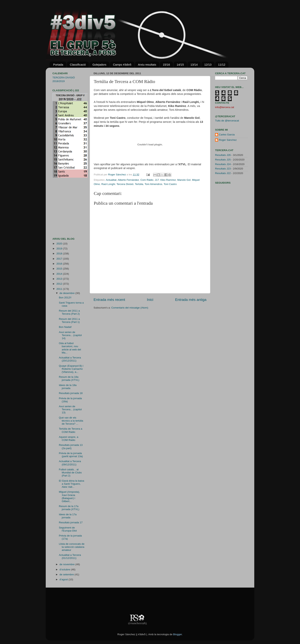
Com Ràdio (147, 180)
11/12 (222, 65)
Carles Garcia (227, 135)
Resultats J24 (223, 164)
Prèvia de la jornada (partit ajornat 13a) (71, 455)
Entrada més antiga (191, 300)
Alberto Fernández (128, 180)
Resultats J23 (223, 169)
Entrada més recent (109, 300)
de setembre (67, 574)
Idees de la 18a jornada (68, 387)
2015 (60, 269)
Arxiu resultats (147, 65)
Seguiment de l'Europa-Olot (68, 529)
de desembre (67, 293)
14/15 (180, 65)
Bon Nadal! (65, 327)
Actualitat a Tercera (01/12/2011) (70, 556)
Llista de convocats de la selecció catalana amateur (72, 547)
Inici (150, 300)
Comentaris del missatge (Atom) (130, 308)
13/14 (194, 65)
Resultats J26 (223, 155)
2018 (60, 254)
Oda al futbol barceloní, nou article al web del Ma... (70, 348)
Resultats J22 (223, 173)
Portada (58, 65)
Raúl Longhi (108, 184)
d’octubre (65, 570)
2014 (60, 274)
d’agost (64, 579)
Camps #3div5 (122, 65)
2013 (60, 279)
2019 (60, 249)
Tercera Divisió (125, 184)
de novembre (67, 564)
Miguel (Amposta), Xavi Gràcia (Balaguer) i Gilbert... (69, 497)
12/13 (208, 65)
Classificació (78, 65)
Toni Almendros (153, 184)
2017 (60, 259)
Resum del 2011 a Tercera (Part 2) (69, 312)
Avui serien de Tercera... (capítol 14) (70, 335)
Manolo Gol (184, 180)
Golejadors (99, 65)
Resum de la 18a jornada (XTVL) (69, 378)
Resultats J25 (223, 160)
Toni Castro (170, 184)
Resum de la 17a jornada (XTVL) (69, 508)
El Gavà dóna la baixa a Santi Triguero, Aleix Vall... (72, 484)
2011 (60, 289)
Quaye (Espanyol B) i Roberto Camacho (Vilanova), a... (71, 369)
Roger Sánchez (117, 175)
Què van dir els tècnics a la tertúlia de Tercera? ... (71, 421)
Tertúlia (139, 184)
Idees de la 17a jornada (68, 516)
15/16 (166, 65)
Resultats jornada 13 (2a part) (71, 447)
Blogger (178, 634)
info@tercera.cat (225, 107)
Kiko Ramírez (168, 180)
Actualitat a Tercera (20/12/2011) (70, 359)
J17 (157, 180)
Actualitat (111, 180)
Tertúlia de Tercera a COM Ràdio (71, 430)
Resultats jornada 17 (71, 522)
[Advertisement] (64, 208)
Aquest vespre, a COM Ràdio (69, 438)
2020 (60, 244)
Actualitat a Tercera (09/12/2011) (70, 463)
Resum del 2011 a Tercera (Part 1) (69, 320)
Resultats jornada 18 (71, 393)
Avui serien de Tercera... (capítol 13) (70, 409)
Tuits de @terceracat (227, 121)
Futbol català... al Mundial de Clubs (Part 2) (70, 473)
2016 (60, 264)
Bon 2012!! (65, 298)
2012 (60, 284)
